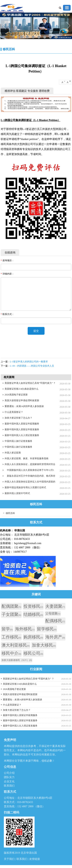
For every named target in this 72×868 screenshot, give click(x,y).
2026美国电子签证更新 (16, 395)
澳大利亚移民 (16, 645)
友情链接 (35, 859)
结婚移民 (33, 614)
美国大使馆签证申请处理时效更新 (22, 400)
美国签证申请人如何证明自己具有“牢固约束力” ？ (30, 383)
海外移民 (25, 629)
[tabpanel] (36, 26)
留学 (7, 629)
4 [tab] (33, 37)
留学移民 (47, 629)
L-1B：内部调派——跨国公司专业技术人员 (32, 366)
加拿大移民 (44, 645)
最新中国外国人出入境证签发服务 (22, 435)
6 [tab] (45, 37)
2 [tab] (22, 37)
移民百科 (9, 49)
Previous (5, 26)
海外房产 (55, 637)
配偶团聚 (11, 606)
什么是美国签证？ (14, 412)
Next (68, 26)
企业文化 (9, 781)
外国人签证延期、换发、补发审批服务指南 (26, 458)
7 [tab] (50, 37)
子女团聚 (11, 614)
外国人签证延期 (13, 453)
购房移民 (33, 637)
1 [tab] (16, 37)
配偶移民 (55, 621)
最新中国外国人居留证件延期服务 (22, 424)
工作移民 (11, 637)
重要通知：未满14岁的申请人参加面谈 (24, 406)
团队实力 (9, 777)
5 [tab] (39, 37)
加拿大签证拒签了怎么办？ (18, 418)
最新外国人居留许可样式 (17, 493)
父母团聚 (53, 613)
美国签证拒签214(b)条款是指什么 (22, 389)
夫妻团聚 (55, 606)
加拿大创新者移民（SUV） (17, 660)
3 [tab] (27, 37)
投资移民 (33, 606)
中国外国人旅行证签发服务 (18, 441)
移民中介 (11, 653)
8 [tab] (56, 37)
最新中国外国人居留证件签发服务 (22, 429)
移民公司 (33, 653)
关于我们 (10, 859)
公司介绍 (9, 773)
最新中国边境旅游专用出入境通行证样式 (25, 487)
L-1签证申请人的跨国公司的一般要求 (29, 362)
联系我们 (9, 786)
